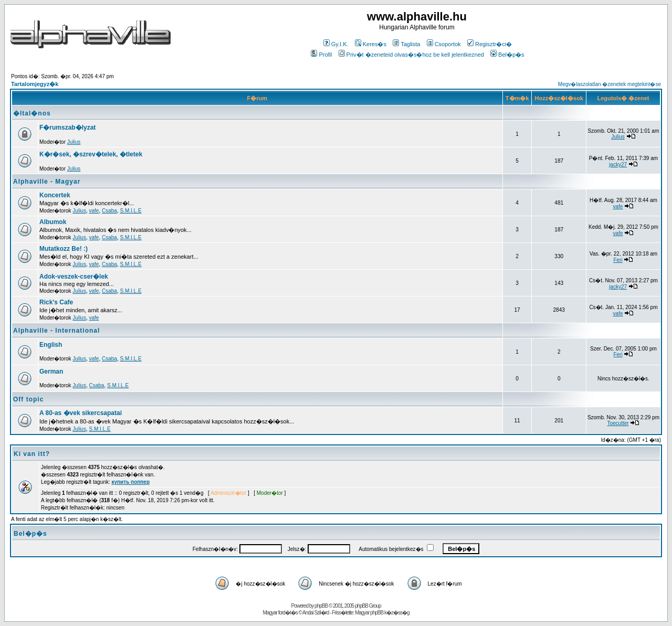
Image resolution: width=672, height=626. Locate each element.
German (51, 372)
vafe (94, 211)
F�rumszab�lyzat (67, 128)
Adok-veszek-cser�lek (74, 277)
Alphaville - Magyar (47, 182)
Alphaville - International (56, 331)
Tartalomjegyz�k (35, 84)
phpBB (321, 606)
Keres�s (371, 44)
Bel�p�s (507, 55)
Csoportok (444, 44)
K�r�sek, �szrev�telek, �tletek (91, 154)
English (51, 345)
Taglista (406, 44)
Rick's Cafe (56, 302)
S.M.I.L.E (130, 211)
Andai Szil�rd (316, 613)
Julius (74, 142)
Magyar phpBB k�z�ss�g (382, 613)
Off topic (28, 399)
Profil (321, 55)
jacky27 (618, 165)
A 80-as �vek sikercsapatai (81, 413)
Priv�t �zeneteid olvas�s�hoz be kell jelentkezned (411, 55)
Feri (618, 260)
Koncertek (55, 195)
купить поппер (131, 482)
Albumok (53, 222)
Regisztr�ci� (490, 44)
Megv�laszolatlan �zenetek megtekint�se (610, 84)
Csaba (109, 211)
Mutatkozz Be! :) (64, 249)
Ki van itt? (32, 454)
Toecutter (618, 423)
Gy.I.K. (336, 44)
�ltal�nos (32, 113)
